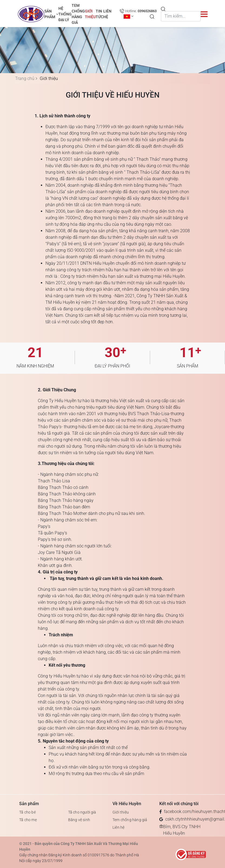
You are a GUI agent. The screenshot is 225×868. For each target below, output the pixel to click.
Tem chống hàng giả (78, 14)
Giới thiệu (90, 14)
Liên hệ (107, 14)
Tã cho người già (82, 812)
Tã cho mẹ (28, 820)
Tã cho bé (27, 812)
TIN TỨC (100, 14)
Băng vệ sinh (79, 820)
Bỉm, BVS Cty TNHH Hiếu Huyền (182, 830)
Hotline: (141, 11)
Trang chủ (25, 78)
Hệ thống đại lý (65, 14)
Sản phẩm (51, 14)
